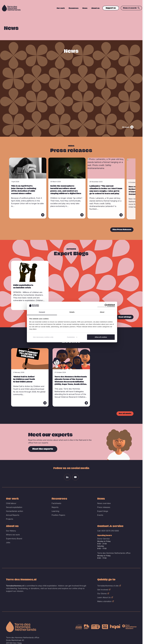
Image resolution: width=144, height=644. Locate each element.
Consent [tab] (42, 312)
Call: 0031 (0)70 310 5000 (108, 531)
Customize (72, 337)
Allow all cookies (101, 337)
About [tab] (102, 312)
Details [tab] (72, 312)
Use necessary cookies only (43, 337)
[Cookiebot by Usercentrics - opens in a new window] (106, 305)
